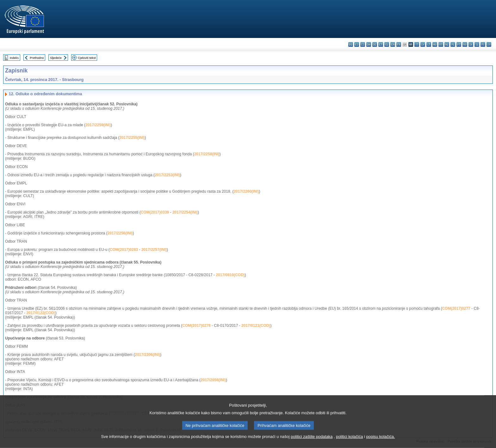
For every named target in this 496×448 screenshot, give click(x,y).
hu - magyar (435, 44)
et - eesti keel (381, 44)
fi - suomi (483, 44)
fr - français (399, 44)
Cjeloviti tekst (87, 58)
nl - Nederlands (447, 44)
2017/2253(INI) (167, 175)
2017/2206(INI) (147, 355)
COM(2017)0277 (456, 308)
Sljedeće (56, 58)
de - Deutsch (375, 44)
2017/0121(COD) (256, 326)
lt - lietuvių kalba (429, 44)
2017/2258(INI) (207, 154)
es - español (357, 44)
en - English (393, 44)
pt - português (459, 44)
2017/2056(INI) (213, 380)
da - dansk (369, 44)
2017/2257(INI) (154, 250)
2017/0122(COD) (41, 313)
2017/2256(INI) (120, 233)
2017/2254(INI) (185, 212)
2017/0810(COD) (230, 275)
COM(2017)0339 (155, 212)
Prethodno (37, 58)
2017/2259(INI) (98, 125)
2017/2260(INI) (246, 191)
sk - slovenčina (471, 44)
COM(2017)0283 (124, 250)
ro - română (465, 44)
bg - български (351, 44)
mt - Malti (441, 44)
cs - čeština (363, 44)
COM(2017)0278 (196, 326)
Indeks (14, 58)
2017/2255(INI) (132, 138)
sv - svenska (489, 44)
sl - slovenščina (477, 44)
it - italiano (417, 44)
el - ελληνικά (387, 44)
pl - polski (453, 44)
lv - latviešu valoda (423, 44)
